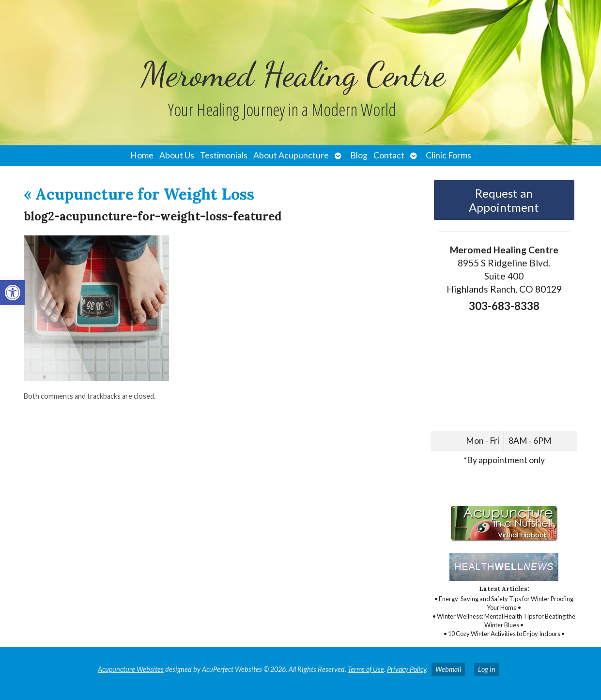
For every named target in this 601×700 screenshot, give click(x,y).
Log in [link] (487, 669)
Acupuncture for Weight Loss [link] (139, 194)
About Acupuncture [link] (291, 155)
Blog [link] (359, 155)
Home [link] (142, 155)
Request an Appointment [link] (504, 200)
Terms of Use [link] (366, 669)
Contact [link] (389, 155)
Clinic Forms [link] (448, 155)
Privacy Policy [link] (407, 669)
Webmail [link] (448, 669)
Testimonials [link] (224, 155)
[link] (13, 293)
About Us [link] (177, 155)
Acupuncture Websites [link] (131, 669)
